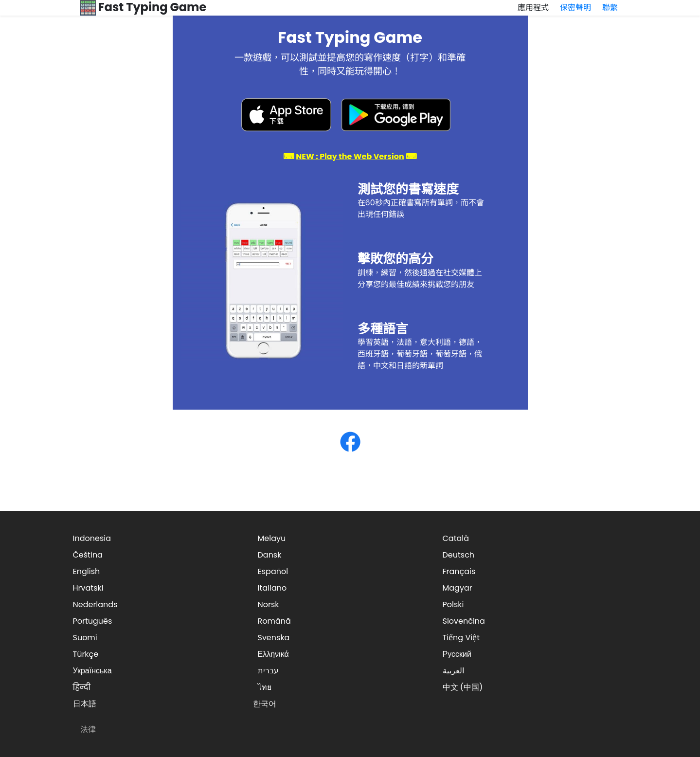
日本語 (85, 704)
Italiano (272, 588)
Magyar (458, 588)
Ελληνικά (273, 654)
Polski (453, 604)
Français (459, 571)
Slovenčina (464, 621)
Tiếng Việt (461, 638)
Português (93, 621)
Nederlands (95, 604)
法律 (88, 730)
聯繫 (610, 8)
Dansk (270, 555)
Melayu (272, 538)
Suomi (85, 638)
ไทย (265, 687)
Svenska (274, 638)
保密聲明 (575, 8)
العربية (453, 671)
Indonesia (92, 538)
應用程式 (533, 8)
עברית (268, 671)
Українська (92, 671)
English (87, 571)
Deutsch (459, 555)
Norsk (269, 604)
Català (456, 538)
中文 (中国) (463, 687)
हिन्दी (82, 687)
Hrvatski (88, 588)
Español (273, 571)
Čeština (88, 555)
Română (274, 621)
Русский (457, 654)
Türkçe (86, 654)
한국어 (265, 704)
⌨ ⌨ (350, 156)
